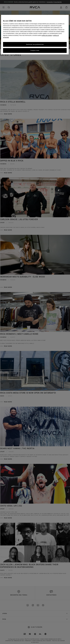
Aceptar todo (35, 50)
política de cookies (47, 35)
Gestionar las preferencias (35, 44)
